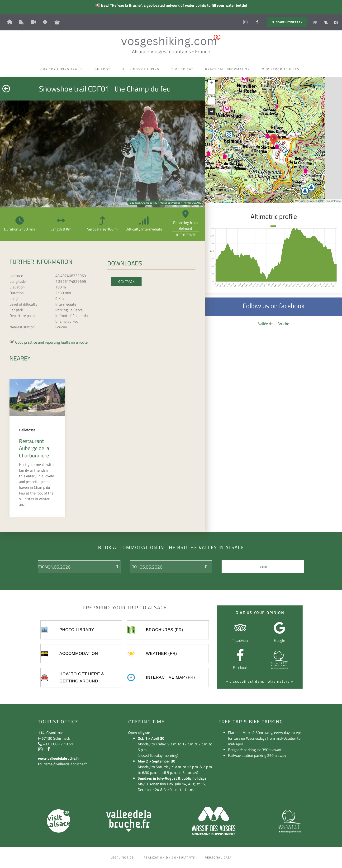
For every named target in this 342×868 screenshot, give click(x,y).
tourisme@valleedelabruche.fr (62, 764)
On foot (104, 69)
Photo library (77, 630)
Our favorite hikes (282, 69)
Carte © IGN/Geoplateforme (325, 201)
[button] (274, 140)
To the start (185, 235)
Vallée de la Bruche (274, 324)
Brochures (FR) (165, 630)
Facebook (240, 667)
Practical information (229, 69)
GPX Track (126, 281)
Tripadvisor (240, 640)
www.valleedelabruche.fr (59, 758)
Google (280, 640)
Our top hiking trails (63, 69)
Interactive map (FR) (171, 677)
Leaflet (300, 201)
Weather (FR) (162, 654)
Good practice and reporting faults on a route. (52, 342)
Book (263, 567)
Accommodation (79, 654)
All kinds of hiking (142, 69)
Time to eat (183, 69)
